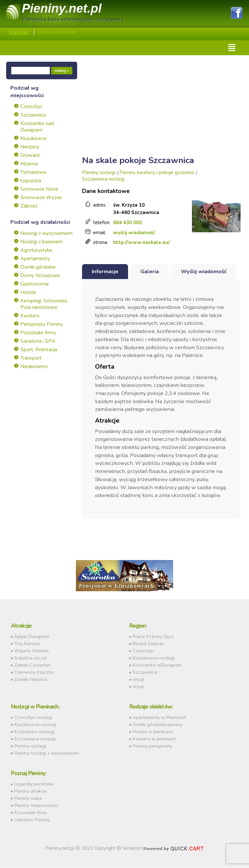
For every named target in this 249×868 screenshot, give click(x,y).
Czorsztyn (31, 107)
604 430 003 (128, 223)
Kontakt (19, 33)
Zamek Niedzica (31, 680)
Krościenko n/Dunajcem (157, 665)
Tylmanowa (33, 172)
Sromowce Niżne (39, 189)
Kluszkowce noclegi (154, 658)
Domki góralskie (38, 267)
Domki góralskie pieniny (157, 725)
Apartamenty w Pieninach (160, 718)
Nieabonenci (34, 367)
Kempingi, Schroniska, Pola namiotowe (44, 304)
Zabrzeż (29, 206)
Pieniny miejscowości (36, 806)
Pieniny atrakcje (31, 791)
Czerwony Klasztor (34, 672)
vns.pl (139, 680)
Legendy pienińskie (34, 784)
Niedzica (30, 147)
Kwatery (30, 316)
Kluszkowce (34, 139)
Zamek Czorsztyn (32, 665)
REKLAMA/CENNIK (57, 33)
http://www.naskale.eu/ (142, 243)
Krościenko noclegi (34, 732)
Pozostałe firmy (38, 333)
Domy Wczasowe (40, 276)
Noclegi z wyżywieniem (47, 234)
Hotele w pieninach (153, 732)
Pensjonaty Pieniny (42, 325)
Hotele (28, 293)
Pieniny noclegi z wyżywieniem (47, 753)
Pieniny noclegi (99, 173)
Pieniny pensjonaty (152, 746)
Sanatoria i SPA (38, 341)
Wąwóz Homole (32, 651)
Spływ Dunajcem (32, 637)
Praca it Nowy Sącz (153, 637)
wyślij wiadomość (134, 233)
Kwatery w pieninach (154, 739)
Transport (31, 358)
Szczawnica (33, 115)
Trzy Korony (27, 644)
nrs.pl (138, 687)
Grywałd (30, 156)
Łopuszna (31, 181)
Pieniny (62, 9)
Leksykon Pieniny (32, 820)
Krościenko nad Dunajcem (37, 127)
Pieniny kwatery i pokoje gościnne (157, 173)
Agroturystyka (36, 250)
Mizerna (29, 164)
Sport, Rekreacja (39, 350)
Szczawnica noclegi (103, 179)
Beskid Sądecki (148, 644)
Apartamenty (35, 259)
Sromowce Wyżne (41, 198)
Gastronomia (35, 284)
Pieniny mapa (28, 798)
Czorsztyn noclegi (33, 718)
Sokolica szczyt (30, 658)
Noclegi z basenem (41, 242)
